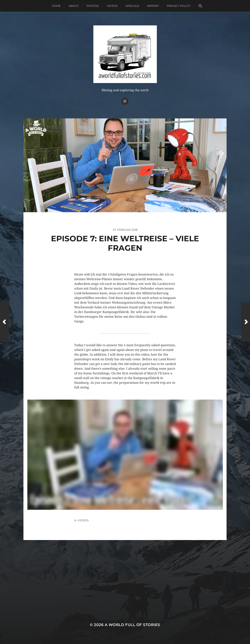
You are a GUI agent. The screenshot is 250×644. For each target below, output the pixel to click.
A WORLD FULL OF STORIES (132, 625)
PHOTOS (93, 6)
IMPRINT (153, 6)
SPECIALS (132, 6)
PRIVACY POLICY (179, 6)
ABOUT (74, 6)
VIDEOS (112, 6)
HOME (56, 6)
